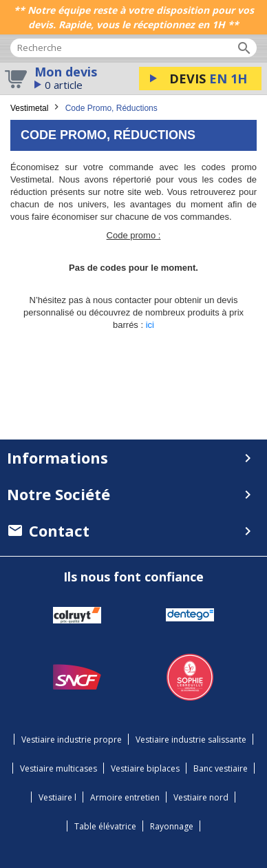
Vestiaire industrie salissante (191, 740)
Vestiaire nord (201, 797)
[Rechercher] (133, 48)
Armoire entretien (125, 797)
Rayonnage (172, 826)
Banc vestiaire (221, 768)
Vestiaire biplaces (145, 768)
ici (150, 325)
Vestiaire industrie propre (72, 740)
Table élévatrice (105, 826)
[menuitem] (133, 531)
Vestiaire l (57, 797)
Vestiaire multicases (58, 768)
